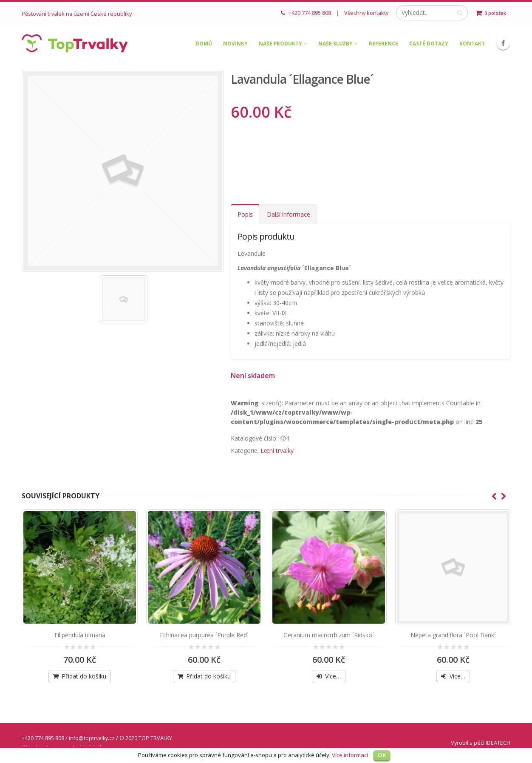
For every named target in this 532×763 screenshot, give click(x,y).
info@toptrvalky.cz (92, 738)
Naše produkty (280, 44)
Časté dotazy (429, 44)
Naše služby (335, 44)
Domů (204, 44)
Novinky (235, 44)
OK (382, 755)
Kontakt (472, 44)
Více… (333, 676)
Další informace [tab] (289, 214)
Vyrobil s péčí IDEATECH (481, 743)
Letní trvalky (277, 451)
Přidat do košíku (84, 676)
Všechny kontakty (366, 13)
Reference (383, 44)
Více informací (350, 755)
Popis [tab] (245, 214)
